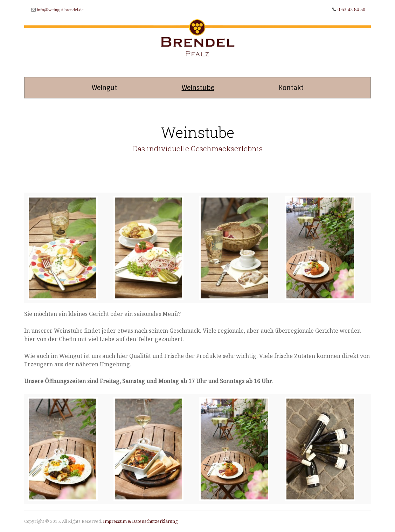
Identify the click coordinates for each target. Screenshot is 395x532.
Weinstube (198, 88)
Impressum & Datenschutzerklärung (140, 521)
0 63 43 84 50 (351, 9)
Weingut (105, 88)
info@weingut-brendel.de (60, 10)
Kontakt (291, 88)
